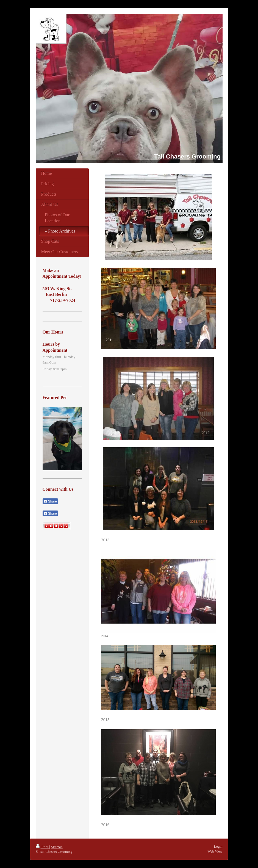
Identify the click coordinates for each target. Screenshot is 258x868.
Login (218, 846)
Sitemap (57, 847)
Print (43, 847)
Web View (215, 851)
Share (50, 501)
